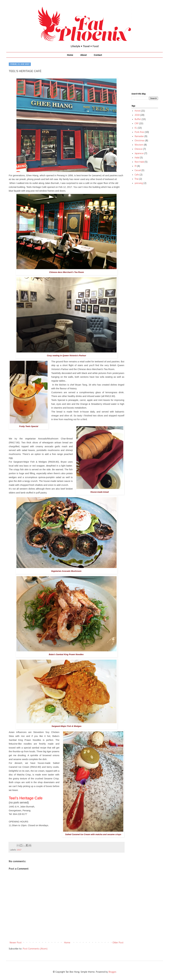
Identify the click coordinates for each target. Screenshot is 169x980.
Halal (137, 158)
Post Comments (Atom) (35, 949)
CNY (137, 124)
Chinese (138, 149)
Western (139, 145)
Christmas (140, 141)
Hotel (137, 111)
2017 (19, 850)
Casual (138, 170)
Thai (137, 179)
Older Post (118, 943)
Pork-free (139, 132)
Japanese (139, 154)
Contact (98, 55)
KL (136, 128)
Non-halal (139, 162)
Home (70, 55)
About (83, 55)
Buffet (138, 119)
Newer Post (16, 943)
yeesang (139, 183)
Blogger (112, 972)
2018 (137, 115)
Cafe (137, 175)
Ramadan (139, 136)
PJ (136, 166)
